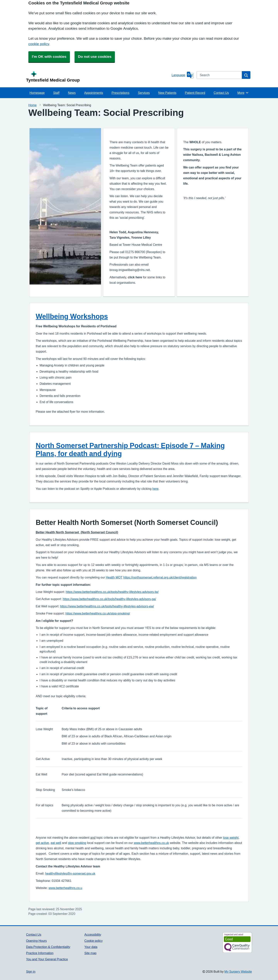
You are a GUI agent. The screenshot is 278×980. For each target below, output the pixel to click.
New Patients (167, 93)
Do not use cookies (95, 57)
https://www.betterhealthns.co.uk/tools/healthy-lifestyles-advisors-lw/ (112, 592)
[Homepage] (98, 77)
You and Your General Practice (47, 959)
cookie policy (39, 44)
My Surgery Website (238, 972)
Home (33, 105)
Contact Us (221, 93)
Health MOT (114, 577)
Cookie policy (94, 941)
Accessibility (93, 935)
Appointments (94, 93)
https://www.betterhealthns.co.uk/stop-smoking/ (98, 613)
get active (42, 843)
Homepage (37, 93)
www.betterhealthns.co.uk (151, 843)
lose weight (231, 838)
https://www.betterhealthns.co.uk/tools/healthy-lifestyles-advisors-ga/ (109, 599)
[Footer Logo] (226, 942)
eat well (56, 843)
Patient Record (195, 93)
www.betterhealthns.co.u (65, 888)
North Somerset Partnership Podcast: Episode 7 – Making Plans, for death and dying (130, 450)
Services (144, 93)
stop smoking (77, 843)
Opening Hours (36, 941)
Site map (90, 953)
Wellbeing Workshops (72, 316)
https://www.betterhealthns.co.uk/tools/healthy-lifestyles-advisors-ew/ (107, 606)
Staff (56, 93)
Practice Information (40, 953)
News (72, 93)
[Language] (183, 75)
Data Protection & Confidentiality (48, 947)
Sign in (31, 972)
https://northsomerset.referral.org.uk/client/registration (160, 577)
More (243, 93)
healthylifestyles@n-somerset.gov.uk (70, 873)
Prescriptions (120, 93)
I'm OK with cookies (49, 57)
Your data (91, 947)
